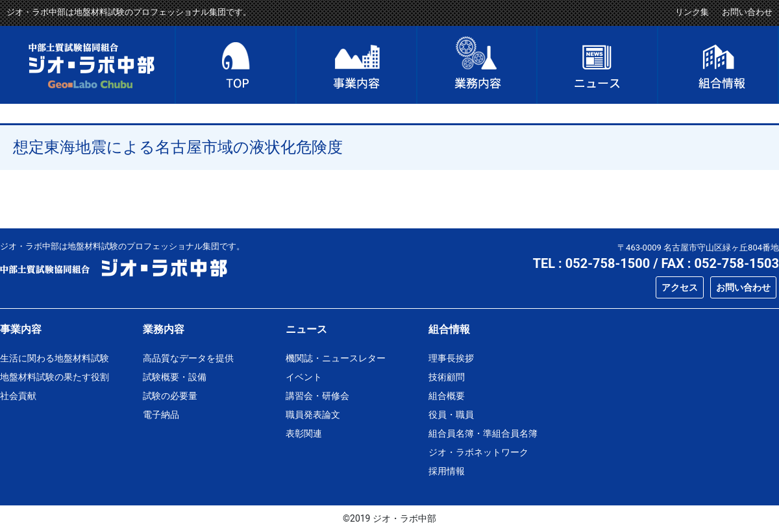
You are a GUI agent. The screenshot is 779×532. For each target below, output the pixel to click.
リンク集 (692, 12)
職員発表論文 (313, 415)
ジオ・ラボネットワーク (478, 452)
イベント (304, 377)
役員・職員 (451, 415)
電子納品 (161, 415)
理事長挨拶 (451, 358)
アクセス (680, 287)
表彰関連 (304, 433)
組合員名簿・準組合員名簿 (483, 433)
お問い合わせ (747, 12)
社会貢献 (18, 396)
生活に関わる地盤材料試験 (55, 358)
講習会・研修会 (317, 396)
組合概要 (447, 396)
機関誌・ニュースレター (336, 358)
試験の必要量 (170, 396)
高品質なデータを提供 (188, 358)
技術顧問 (447, 377)
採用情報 (447, 471)
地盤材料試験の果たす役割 (55, 377)
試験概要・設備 (175, 377)
